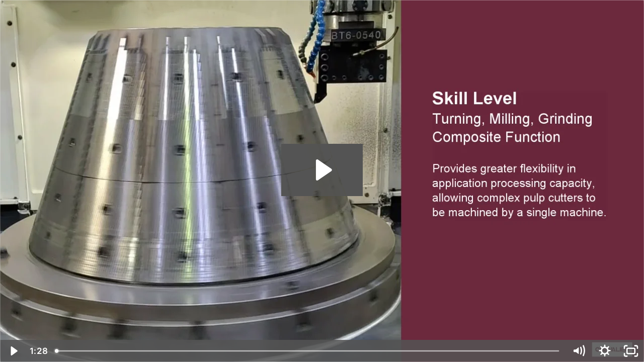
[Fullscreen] (631, 351)
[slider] (308, 351)
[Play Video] (13, 351)
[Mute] (579, 351)
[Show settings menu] (605, 351)
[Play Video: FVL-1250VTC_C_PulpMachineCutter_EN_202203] (322, 170)
